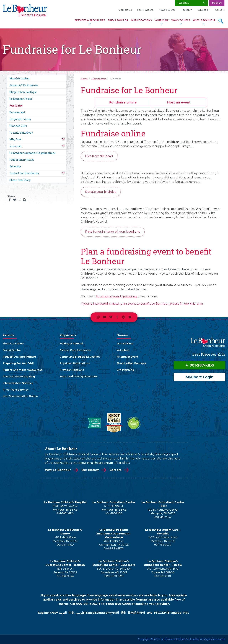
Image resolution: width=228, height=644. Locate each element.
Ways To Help (181, 20)
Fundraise (16, 106)
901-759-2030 (163, 545)
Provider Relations (72, 370)
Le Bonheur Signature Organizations (33, 153)
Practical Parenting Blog (19, 376)
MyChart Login (199, 377)
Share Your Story (20, 180)
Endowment (17, 112)
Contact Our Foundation (24, 173)
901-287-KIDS (200, 365)
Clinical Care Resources (75, 350)
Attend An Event (127, 357)
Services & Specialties (90, 20)
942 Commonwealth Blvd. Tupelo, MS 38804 (163, 571)
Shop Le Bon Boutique (23, 92)
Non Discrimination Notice (20, 396)
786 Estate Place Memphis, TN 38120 (65, 539)
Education (204, 10)
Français (91, 613)
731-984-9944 (65, 576)
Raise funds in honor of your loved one (113, 232)
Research (186, 10)
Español (44, 613)
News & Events (167, 10)
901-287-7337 (163, 517)
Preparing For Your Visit (18, 363)
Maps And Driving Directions (79, 376)
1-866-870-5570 (114, 549)
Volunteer (16, 146)
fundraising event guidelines (116, 296)
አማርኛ (54, 613)
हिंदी (123, 613)
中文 (71, 613)
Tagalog (175, 613)
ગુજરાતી (114, 613)
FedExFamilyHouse (22, 160)
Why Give (15, 139)
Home (84, 79)
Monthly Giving (19, 78)
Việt (186, 613)
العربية (63, 613)
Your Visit (162, 20)
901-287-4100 (65, 545)
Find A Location (13, 344)
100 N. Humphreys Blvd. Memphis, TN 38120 (163, 512)
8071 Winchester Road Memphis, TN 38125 (163, 539)
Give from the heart (99, 156)
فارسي (80, 613)
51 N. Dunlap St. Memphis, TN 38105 (114, 508)
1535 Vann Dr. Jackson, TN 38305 (65, 571)
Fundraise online (123, 102)
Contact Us (125, 10)
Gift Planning (125, 370)
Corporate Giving (20, 119)
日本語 (132, 613)
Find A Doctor (118, 20)
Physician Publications (75, 363)
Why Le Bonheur (204, 20)
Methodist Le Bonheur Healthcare (79, 463)
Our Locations (141, 20)
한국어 (141, 613)
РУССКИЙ (161, 613)
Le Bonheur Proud (21, 99)
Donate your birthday (101, 192)
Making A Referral (71, 344)
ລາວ (150, 613)
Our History (90, 470)
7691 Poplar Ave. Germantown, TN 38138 (114, 543)
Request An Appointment (19, 357)
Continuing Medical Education (80, 357)
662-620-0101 (163, 576)
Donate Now (125, 344)
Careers (220, 10)
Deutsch (103, 613)
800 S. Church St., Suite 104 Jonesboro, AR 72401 (114, 571)
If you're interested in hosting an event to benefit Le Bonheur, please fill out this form (142, 304)
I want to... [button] (184, 3)
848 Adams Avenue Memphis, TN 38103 (65, 508)
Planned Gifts (18, 126)
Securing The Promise (24, 85)
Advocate (15, 166)
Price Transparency (16, 390)
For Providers (145, 10)
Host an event (179, 102)
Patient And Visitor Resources (22, 370)
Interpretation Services (18, 383)
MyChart (217, 3)
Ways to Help (99, 79)
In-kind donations (21, 133)
